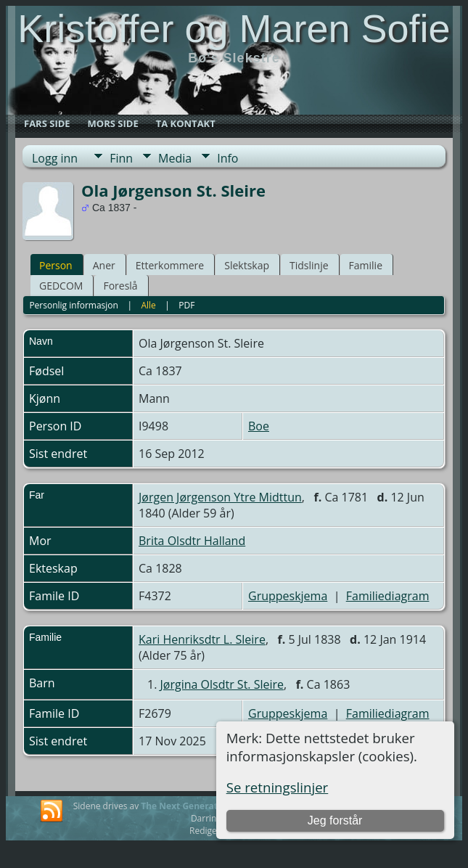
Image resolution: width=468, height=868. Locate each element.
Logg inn (55, 158)
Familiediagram (388, 596)
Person (56, 265)
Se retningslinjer (278, 787)
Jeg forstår (335, 820)
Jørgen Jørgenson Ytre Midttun (220, 497)
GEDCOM (61, 286)
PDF (186, 305)
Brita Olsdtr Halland (192, 541)
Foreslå (120, 286)
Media (175, 158)
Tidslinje (309, 265)
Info (227, 158)
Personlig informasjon (74, 305)
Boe (259, 426)
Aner (104, 265)
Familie (366, 265)
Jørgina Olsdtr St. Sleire (222, 684)
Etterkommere (170, 265)
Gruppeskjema (288, 596)
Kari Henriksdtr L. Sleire (202, 639)
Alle (148, 305)
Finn (121, 158)
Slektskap (247, 265)
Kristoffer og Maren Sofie (234, 28)
